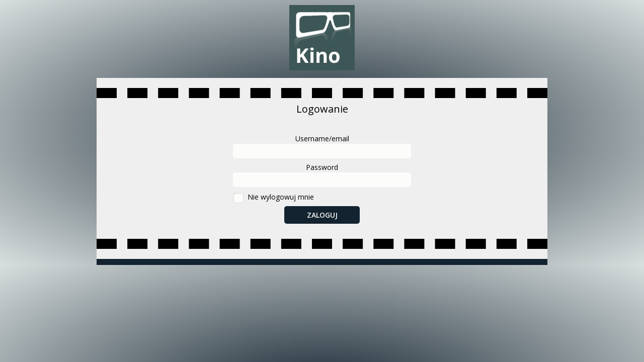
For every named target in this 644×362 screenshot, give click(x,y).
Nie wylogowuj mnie (281, 197)
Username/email (322, 139)
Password (322, 167)
